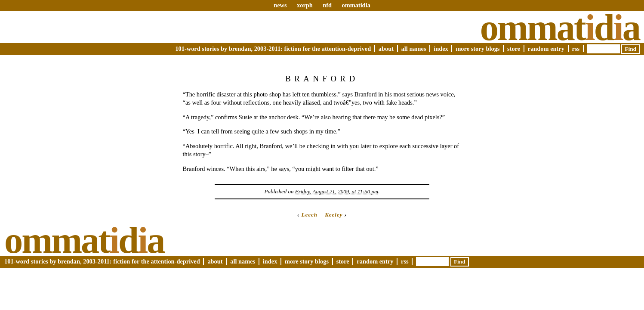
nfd (327, 5)
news (280, 5)
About (386, 49)
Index (441, 49)
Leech (310, 215)
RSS (576, 49)
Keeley (334, 215)
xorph (305, 5)
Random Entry (546, 49)
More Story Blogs (478, 49)
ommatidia (356, 5)
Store (514, 49)
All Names (414, 49)
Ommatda (560, 28)
